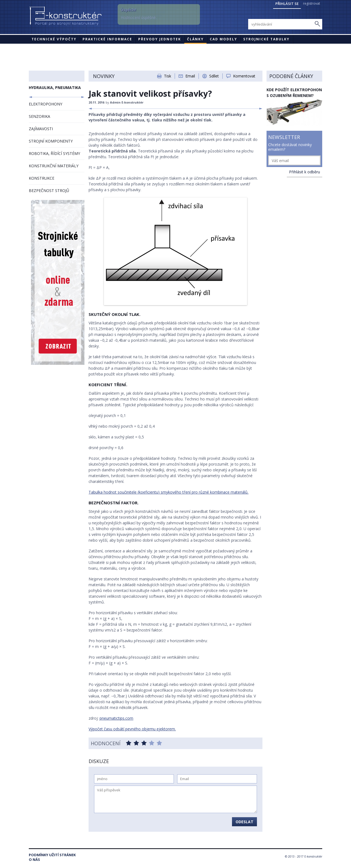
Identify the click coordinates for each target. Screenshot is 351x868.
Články (195, 39)
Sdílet (214, 76)
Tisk (168, 76)
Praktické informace (107, 39)
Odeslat (244, 822)
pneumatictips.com (116, 718)
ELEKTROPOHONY (46, 104)
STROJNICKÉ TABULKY (266, 39)
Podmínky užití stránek (52, 855)
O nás (34, 860)
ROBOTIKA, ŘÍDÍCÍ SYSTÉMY (54, 153)
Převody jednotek (160, 39)
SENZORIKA (39, 116)
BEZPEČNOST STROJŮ (49, 190)
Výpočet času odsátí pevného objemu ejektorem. (132, 729)
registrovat (312, 3)
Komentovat (244, 76)
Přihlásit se (287, 4)
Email (190, 76)
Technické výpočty (54, 39)
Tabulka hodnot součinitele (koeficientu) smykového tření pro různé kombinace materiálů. (169, 492)
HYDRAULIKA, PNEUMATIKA (55, 87)
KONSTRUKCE (42, 178)
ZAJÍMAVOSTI (41, 129)
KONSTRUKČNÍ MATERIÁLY (54, 166)
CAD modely (223, 39)
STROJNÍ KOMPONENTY (51, 141)
